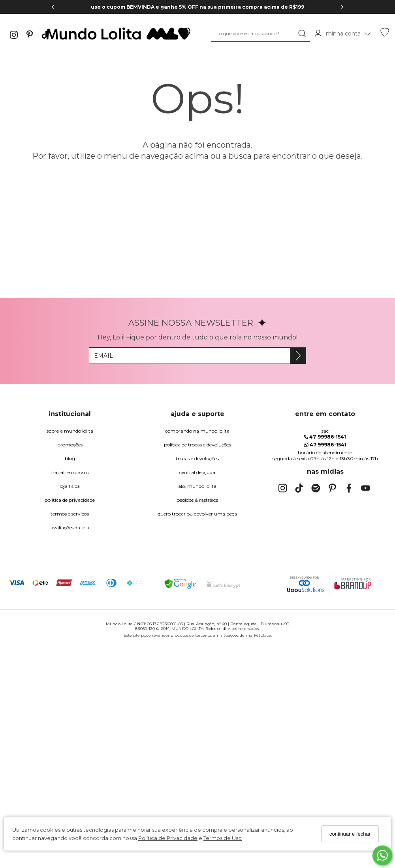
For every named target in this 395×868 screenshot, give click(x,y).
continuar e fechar (350, 834)
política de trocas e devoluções (197, 445)
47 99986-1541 (325, 437)
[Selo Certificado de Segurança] (223, 584)
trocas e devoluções (197, 458)
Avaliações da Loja (70, 528)
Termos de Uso (223, 838)
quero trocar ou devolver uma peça (197, 514)
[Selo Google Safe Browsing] (180, 584)
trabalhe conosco (70, 472)
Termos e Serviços (70, 514)
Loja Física (70, 486)
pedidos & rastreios (197, 500)
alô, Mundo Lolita (197, 486)
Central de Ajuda (197, 472)
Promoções (70, 445)
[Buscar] (302, 34)
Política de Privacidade (168, 838)
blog (70, 458)
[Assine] (298, 356)
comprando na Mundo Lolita (197, 431)
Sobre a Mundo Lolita (70, 431)
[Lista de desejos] (385, 35)
